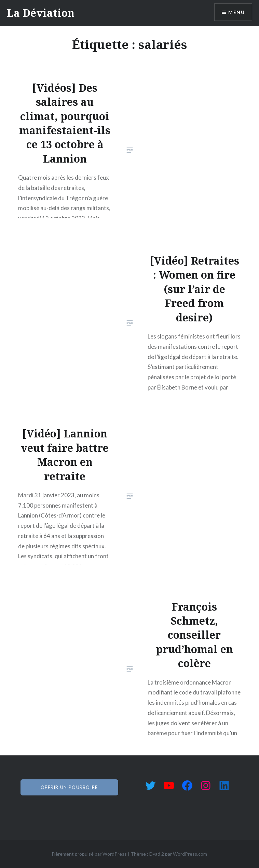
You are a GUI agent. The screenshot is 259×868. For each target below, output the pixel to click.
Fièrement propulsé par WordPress (89, 854)
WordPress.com (190, 854)
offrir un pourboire (69, 787)
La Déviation (41, 13)
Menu (236, 12)
